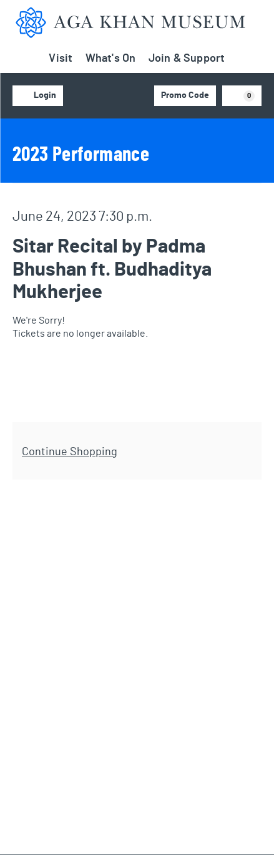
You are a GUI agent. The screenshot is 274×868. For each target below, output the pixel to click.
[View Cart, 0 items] (242, 96)
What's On (111, 59)
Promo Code (185, 95)
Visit (61, 59)
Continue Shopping (70, 452)
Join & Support (187, 59)
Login (38, 96)
